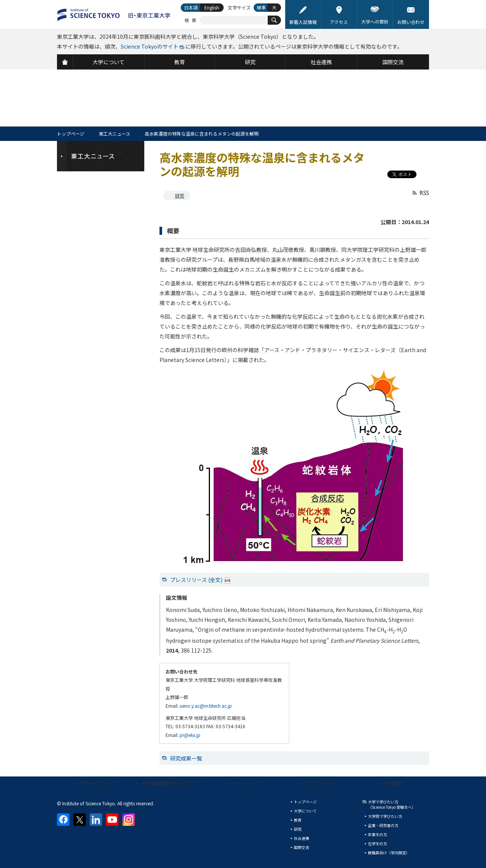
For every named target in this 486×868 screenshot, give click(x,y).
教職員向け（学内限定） (389, 853)
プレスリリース (321, 783)
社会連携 (301, 838)
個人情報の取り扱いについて (171, 783)
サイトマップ (246, 783)
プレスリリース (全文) (200, 580)
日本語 (191, 7)
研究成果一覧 (186, 758)
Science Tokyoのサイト (150, 46)
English (212, 7)
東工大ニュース (114, 134)
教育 (298, 820)
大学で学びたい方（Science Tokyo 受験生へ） (392, 804)
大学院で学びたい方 (385, 816)
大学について (305, 811)
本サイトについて (96, 783)
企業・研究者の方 (383, 825)
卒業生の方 (377, 834)
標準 (261, 7)
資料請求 (394, 783)
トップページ (71, 134)
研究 (180, 195)
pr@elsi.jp (190, 735)
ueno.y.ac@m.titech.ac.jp (206, 706)
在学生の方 (377, 843)
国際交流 (301, 847)
